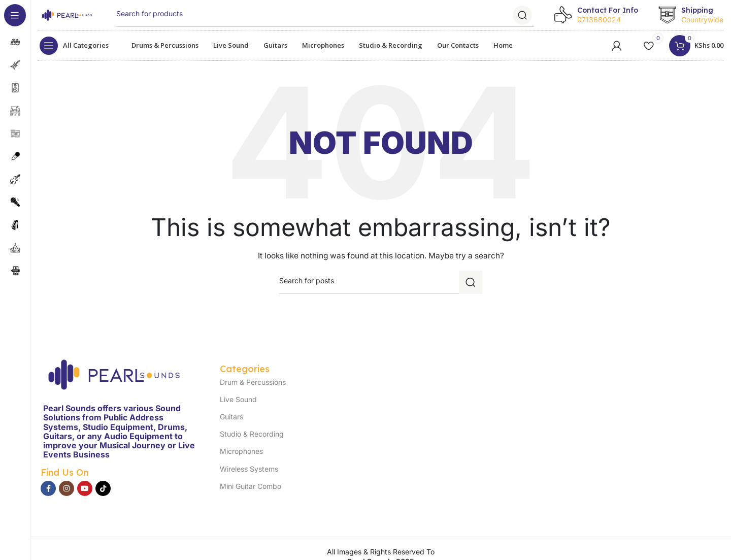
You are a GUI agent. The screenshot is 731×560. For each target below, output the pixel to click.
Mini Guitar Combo (251, 486)
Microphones (241, 451)
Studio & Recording (252, 434)
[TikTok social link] (103, 488)
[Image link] (114, 373)
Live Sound (238, 399)
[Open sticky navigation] (77, 46)
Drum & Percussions (253, 382)
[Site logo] (67, 14)
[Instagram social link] (67, 488)
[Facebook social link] (48, 488)
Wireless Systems (249, 469)
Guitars (231, 417)
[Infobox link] (596, 15)
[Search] (325, 15)
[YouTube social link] (85, 488)
